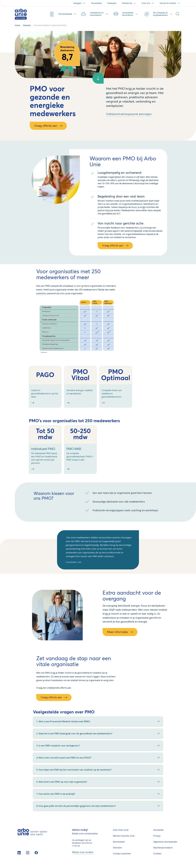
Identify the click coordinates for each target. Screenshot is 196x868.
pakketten (41, 293)
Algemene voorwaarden (165, 844)
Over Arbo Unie (121, 832)
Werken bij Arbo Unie (124, 838)
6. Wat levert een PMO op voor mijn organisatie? (98, 784)
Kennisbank (96, 3)
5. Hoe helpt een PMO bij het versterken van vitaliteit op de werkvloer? (98, 772)
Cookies (157, 855)
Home (17, 25)
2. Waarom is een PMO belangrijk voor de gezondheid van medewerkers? (98, 735)
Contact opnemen (122, 855)
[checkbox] (45, 387)
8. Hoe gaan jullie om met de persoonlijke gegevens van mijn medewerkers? (98, 808)
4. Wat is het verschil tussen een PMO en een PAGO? (98, 760)
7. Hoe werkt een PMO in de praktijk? (98, 796)
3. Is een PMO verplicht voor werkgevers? (98, 747)
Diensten (27, 25)
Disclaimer (159, 832)
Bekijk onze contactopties (85, 835)
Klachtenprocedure (163, 849)
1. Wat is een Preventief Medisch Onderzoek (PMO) (98, 723)
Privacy (157, 838)
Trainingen (112, 3)
